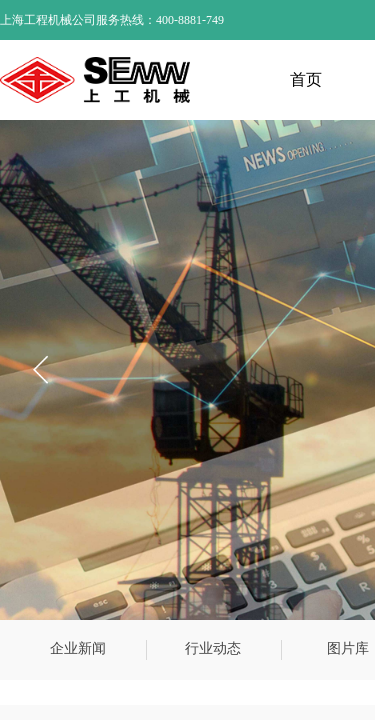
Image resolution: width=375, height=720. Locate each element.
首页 (306, 79)
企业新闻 (78, 648)
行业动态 (213, 648)
